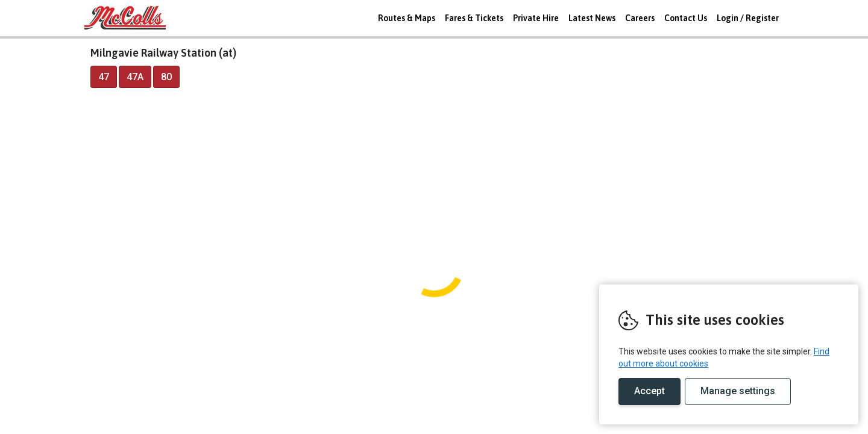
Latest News (592, 18)
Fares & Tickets (474, 18)
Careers (640, 18)
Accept (649, 391)
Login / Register (748, 18)
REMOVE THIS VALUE (130, 18)
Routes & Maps (407, 18)
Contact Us (686, 18)
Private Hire (536, 18)
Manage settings (738, 391)
